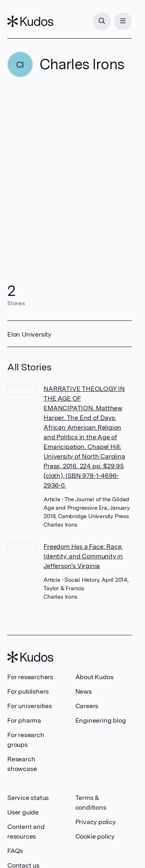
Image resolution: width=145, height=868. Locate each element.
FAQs (15, 851)
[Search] (102, 21)
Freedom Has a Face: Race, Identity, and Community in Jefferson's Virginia (83, 556)
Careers (87, 706)
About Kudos (94, 677)
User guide (23, 812)
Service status (28, 798)
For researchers (30, 677)
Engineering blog (101, 720)
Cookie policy (95, 836)
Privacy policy (95, 822)
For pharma (24, 720)
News (84, 691)
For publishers (28, 691)
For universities (30, 706)
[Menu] (123, 21)
